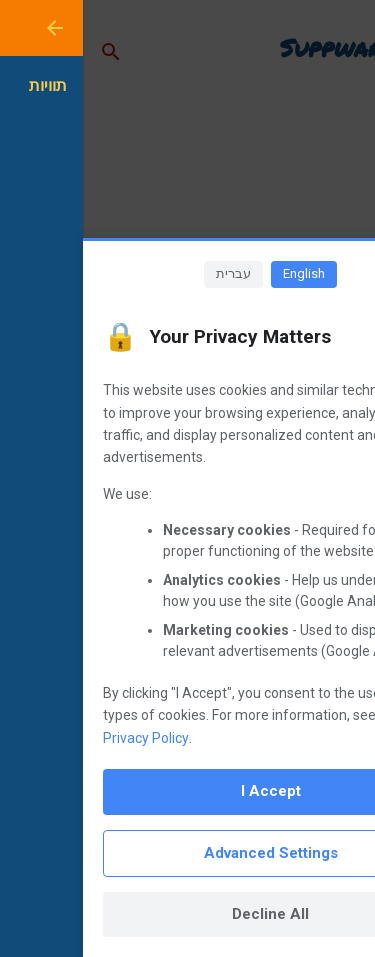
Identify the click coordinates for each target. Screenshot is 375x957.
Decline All (187, 914)
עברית (150, 273)
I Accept (188, 791)
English (221, 273)
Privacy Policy (63, 738)
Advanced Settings (188, 853)
